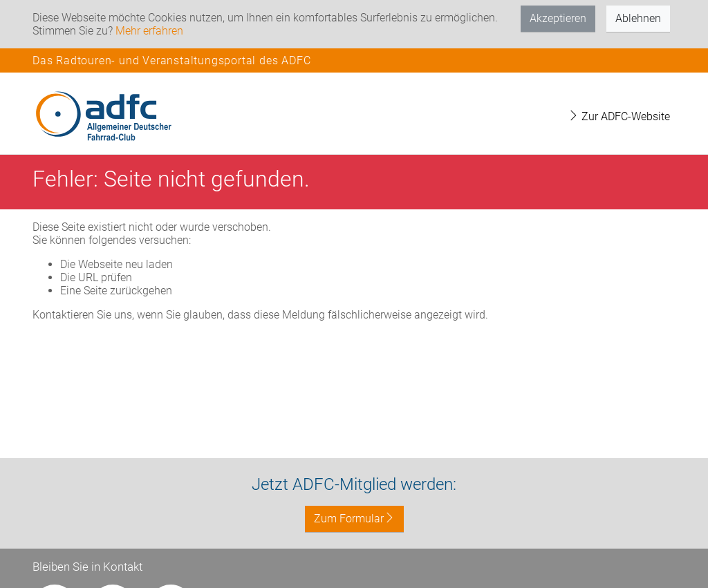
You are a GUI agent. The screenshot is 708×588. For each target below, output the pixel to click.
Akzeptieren (558, 18)
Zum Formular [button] (354, 519)
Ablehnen (638, 18)
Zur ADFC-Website (619, 116)
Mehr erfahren (149, 31)
